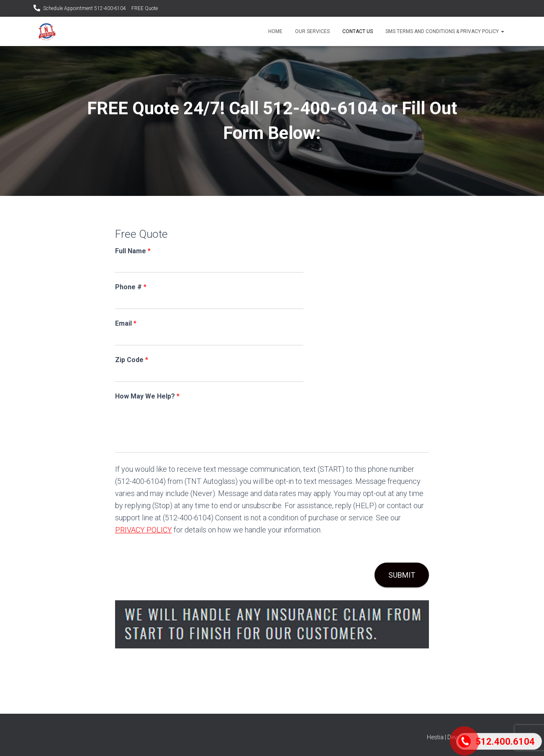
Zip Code (132, 360)
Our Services (312, 31)
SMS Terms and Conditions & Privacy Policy (445, 31)
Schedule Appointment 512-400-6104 (85, 8)
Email (126, 323)
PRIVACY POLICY (144, 530)
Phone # (131, 287)
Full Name (133, 251)
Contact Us (358, 31)
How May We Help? (147, 396)
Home (275, 31)
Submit (402, 575)
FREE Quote (145, 8)
